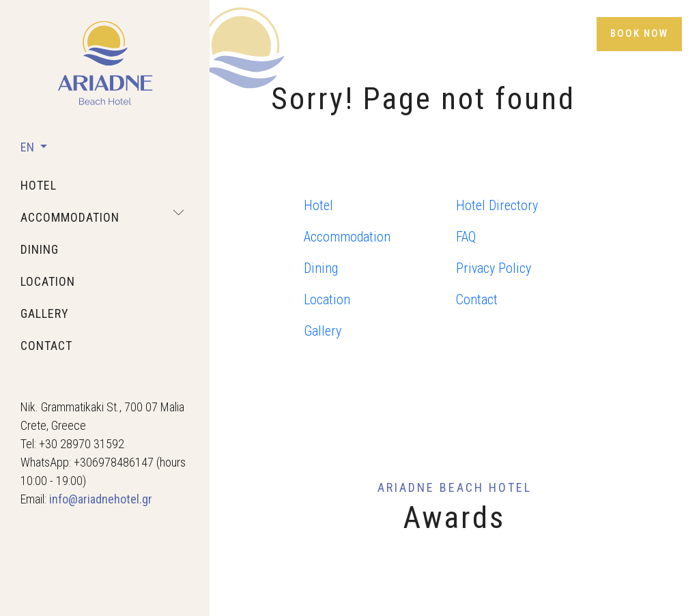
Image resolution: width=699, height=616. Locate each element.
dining (40, 249)
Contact (477, 299)
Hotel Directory (497, 205)
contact (46, 346)
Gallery (323, 331)
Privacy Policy (494, 268)
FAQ (466, 237)
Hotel (318, 205)
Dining (321, 268)
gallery (45, 313)
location (48, 281)
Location (327, 299)
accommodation (70, 217)
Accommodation (347, 237)
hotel (39, 185)
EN (29, 147)
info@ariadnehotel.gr (101, 499)
